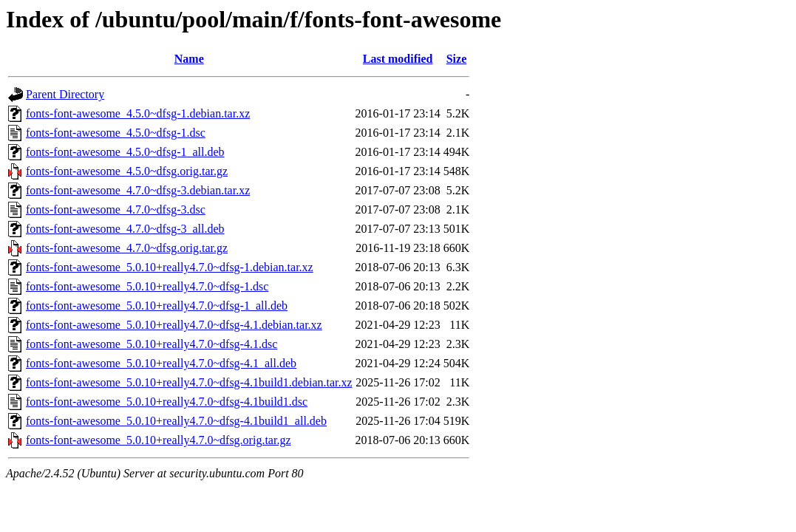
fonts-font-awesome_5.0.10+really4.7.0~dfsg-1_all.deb (157, 306)
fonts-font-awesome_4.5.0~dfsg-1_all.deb (125, 152)
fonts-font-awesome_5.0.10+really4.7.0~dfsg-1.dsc (147, 286)
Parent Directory (65, 94)
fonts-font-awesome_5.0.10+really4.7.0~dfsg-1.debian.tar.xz (170, 267)
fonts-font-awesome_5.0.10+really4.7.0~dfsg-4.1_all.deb (161, 363)
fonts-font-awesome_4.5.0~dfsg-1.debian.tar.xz (138, 113)
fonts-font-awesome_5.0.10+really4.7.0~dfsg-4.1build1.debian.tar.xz (189, 382)
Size (457, 59)
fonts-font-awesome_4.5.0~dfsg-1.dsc (116, 133)
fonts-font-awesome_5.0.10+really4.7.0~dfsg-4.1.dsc (152, 344)
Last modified (398, 59)
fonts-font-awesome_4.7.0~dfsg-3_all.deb (125, 229)
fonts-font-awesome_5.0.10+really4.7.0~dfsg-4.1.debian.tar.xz (174, 325)
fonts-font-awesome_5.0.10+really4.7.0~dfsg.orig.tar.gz (158, 440)
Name (189, 59)
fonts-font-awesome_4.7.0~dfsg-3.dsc (116, 209)
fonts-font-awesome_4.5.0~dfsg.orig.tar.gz (127, 171)
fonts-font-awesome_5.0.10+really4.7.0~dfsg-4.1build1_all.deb (176, 421)
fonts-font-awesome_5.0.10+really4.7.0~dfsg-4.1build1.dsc (167, 402)
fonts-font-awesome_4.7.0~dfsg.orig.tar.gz (127, 248)
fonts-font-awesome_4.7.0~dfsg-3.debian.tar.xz (138, 190)
